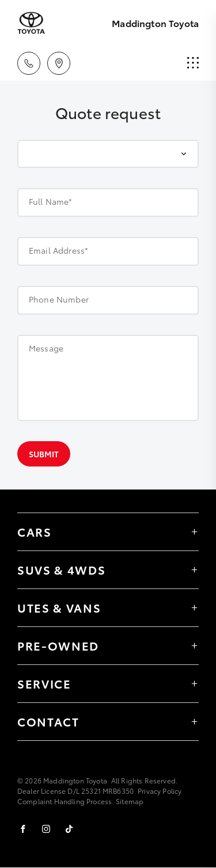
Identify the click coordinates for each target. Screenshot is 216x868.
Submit (44, 454)
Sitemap (130, 801)
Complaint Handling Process (65, 801)
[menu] (193, 63)
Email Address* (58, 250)
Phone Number (59, 299)
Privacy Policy (160, 791)
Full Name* (51, 201)
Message (46, 348)
